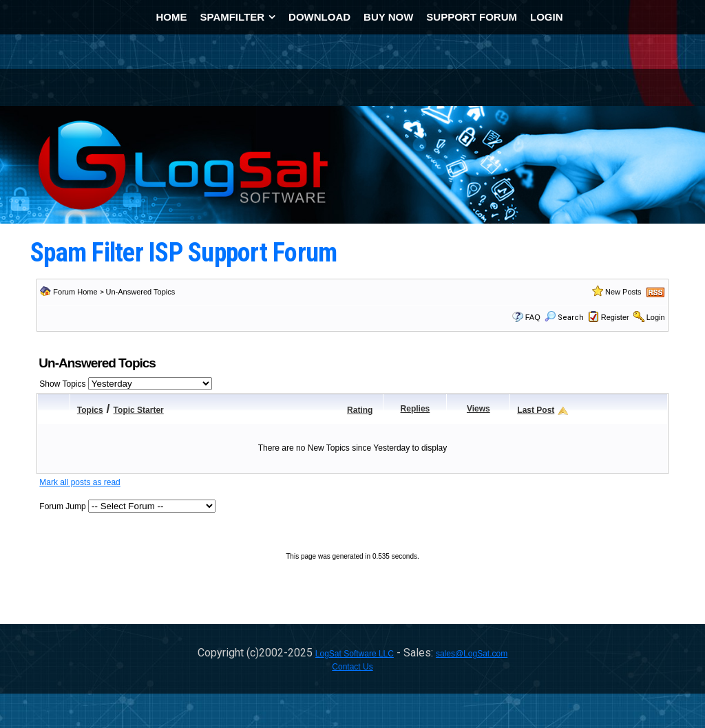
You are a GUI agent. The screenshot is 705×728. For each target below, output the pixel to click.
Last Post (536, 410)
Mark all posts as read (80, 482)
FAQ (533, 317)
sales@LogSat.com (472, 654)
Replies (415, 409)
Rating (360, 410)
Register (615, 317)
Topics (90, 410)
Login (656, 317)
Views (478, 409)
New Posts (623, 292)
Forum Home (75, 292)
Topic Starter (139, 410)
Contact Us (352, 667)
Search (564, 318)
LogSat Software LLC (355, 654)
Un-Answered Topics (141, 292)
